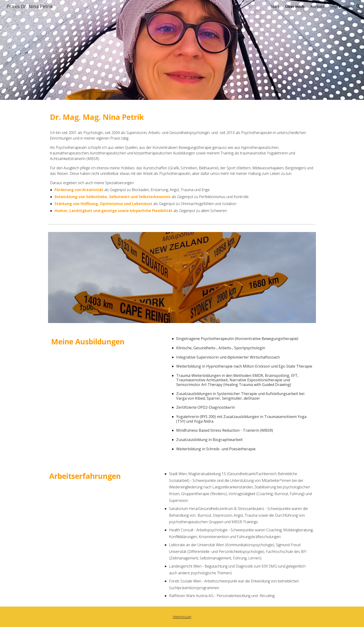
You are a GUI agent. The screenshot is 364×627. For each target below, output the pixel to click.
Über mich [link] (295, 7)
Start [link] (275, 7)
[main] (182, 116)
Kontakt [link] (317, 7)
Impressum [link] (340, 7)
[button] (358, 7)
